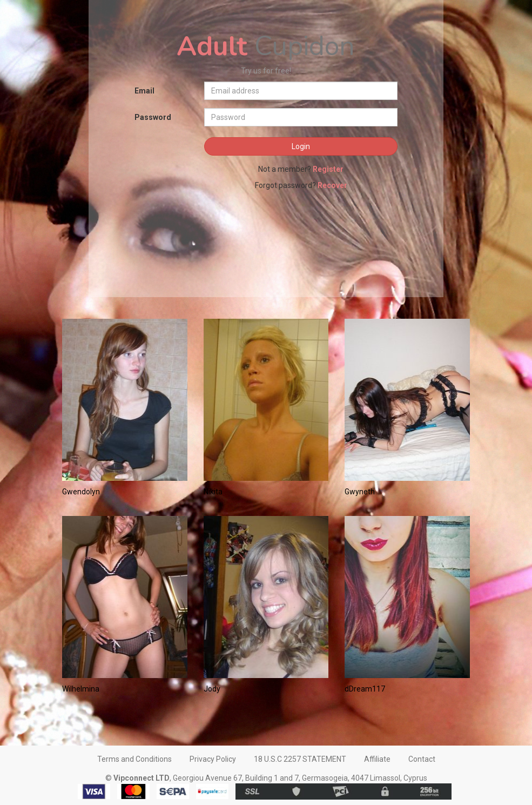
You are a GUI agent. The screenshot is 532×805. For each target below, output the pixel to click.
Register (328, 169)
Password (153, 117)
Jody (212, 689)
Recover (332, 185)
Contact (422, 759)
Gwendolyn (81, 492)
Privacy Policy (213, 759)
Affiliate (377, 759)
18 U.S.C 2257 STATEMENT (300, 759)
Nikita (213, 492)
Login (301, 146)
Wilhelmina (81, 689)
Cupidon (266, 46)
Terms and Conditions (134, 759)
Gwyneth (360, 492)
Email (144, 91)
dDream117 (365, 689)
